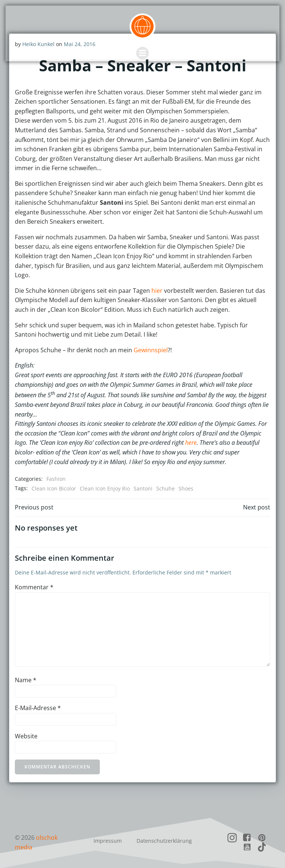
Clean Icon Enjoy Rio (104, 488)
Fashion (56, 478)
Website (26, 736)
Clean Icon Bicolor (53, 488)
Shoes (186, 488)
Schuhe (165, 488)
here (191, 443)
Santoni (143, 488)
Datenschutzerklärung (164, 840)
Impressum (108, 840)
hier (157, 290)
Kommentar (34, 587)
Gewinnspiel (150, 350)
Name (25, 680)
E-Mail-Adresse (37, 707)
